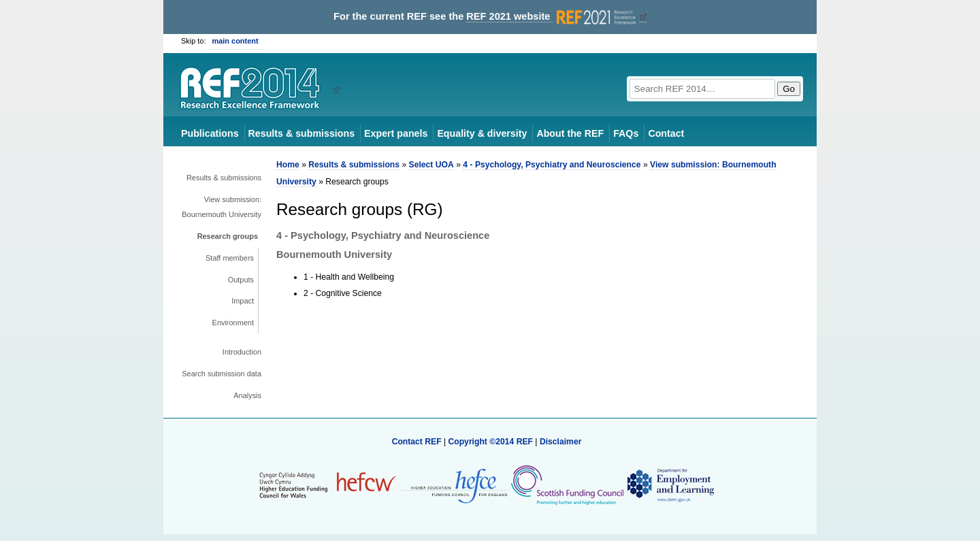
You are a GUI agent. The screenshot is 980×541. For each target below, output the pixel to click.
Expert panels (396, 133)
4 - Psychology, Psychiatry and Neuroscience (552, 165)
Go (789, 89)
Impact (243, 301)
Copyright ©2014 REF (491, 442)
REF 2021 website (552, 17)
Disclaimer (561, 442)
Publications (210, 133)
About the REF (570, 133)
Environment (233, 323)
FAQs (626, 133)
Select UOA (431, 165)
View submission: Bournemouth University (222, 207)
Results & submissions (301, 133)
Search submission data (222, 374)
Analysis (247, 395)
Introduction (242, 352)
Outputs (241, 280)
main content (235, 41)
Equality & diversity (482, 133)
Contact (666, 133)
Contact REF (417, 442)
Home (288, 165)
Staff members (230, 258)
